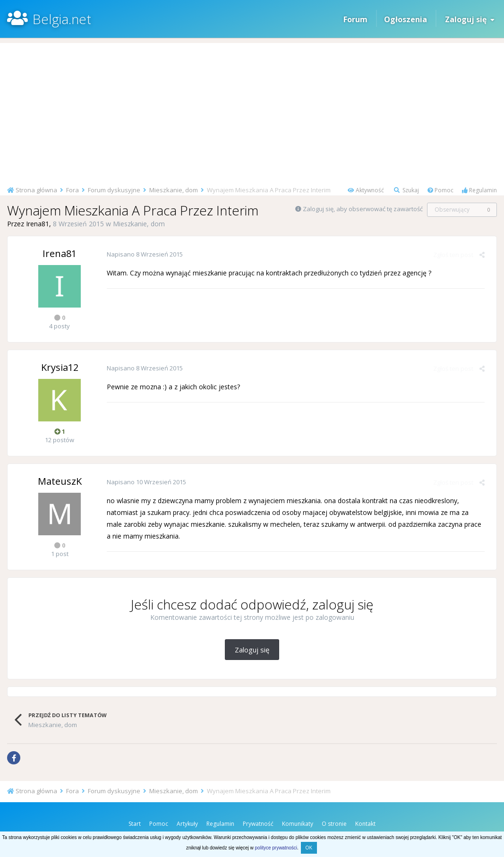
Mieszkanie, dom (139, 224)
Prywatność (258, 824)
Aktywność (366, 190)
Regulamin (479, 190)
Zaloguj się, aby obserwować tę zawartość (363, 209)
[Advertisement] (252, 109)
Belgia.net (62, 19)
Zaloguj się (470, 19)
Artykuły (187, 824)
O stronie (334, 824)
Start (135, 824)
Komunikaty (298, 824)
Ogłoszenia (406, 19)
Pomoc (440, 190)
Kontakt (365, 824)
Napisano (145, 254)
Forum (355, 19)
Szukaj (406, 190)
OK (309, 848)
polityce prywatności (276, 848)
